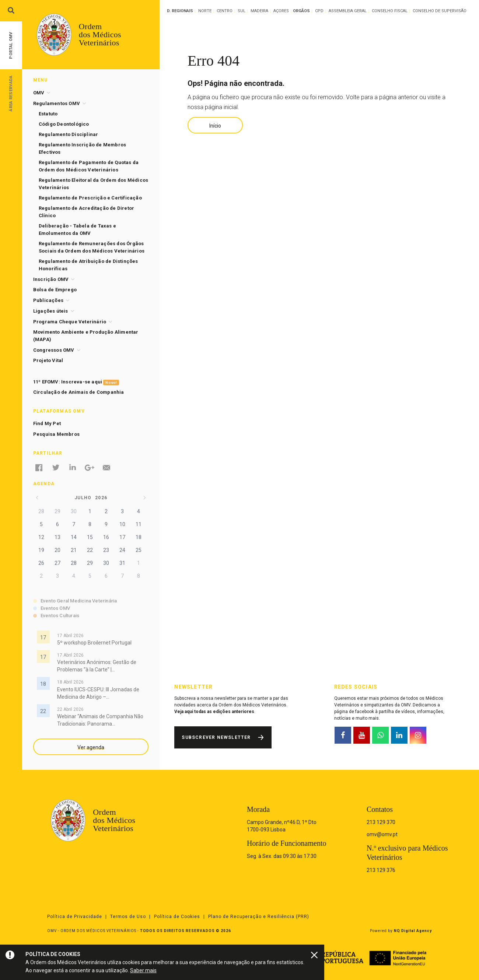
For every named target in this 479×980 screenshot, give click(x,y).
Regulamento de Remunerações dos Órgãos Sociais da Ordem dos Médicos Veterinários (92, 247)
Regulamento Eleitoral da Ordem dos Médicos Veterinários (93, 184)
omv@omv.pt (382, 834)
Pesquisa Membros (56, 434)
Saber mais (143, 970)
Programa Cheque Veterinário (70, 322)
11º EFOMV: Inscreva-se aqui (76, 382)
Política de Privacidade (75, 917)
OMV (39, 93)
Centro (225, 11)
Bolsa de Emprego (55, 290)
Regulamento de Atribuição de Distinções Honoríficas (88, 265)
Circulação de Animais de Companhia (79, 392)
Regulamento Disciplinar (69, 134)
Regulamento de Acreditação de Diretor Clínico (86, 212)
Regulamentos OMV (57, 103)
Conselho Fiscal (390, 11)
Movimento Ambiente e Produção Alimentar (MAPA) (86, 336)
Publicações (48, 300)
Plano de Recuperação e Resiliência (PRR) (259, 917)
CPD (319, 11)
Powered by (401, 931)
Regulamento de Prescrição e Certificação (90, 198)
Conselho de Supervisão (440, 11)
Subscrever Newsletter (216, 737)
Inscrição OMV (51, 279)
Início (215, 126)
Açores (281, 11)
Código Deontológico (64, 124)
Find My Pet (47, 423)
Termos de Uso (128, 917)
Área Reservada (11, 93)
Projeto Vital (48, 360)
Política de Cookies (177, 917)
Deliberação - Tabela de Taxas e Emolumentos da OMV (77, 230)
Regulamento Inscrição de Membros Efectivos (82, 148)
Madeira (259, 11)
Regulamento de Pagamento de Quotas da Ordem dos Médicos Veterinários (89, 166)
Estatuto (48, 114)
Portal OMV (11, 46)
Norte (205, 11)
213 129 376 (381, 870)
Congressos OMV (54, 350)
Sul (242, 11)
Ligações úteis (51, 311)
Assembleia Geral (348, 11)
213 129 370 (381, 822)
